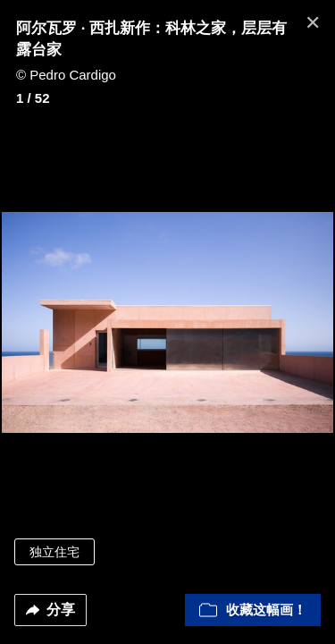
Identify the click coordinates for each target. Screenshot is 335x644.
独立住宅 (54, 552)
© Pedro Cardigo (66, 75)
